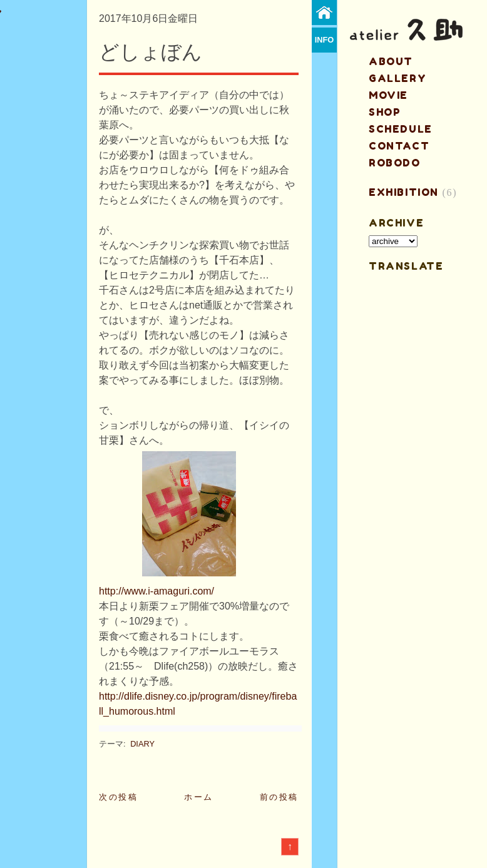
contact (399, 146)
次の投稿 (118, 797)
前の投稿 (279, 797)
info (325, 40)
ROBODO (395, 163)
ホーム (199, 797)
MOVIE (388, 95)
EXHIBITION (404, 192)
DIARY (142, 744)
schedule (401, 129)
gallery (397, 78)
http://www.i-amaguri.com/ (156, 591)
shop (385, 112)
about (391, 61)
